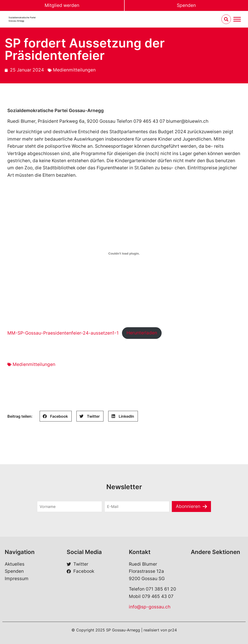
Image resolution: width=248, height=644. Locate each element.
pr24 (173, 630)
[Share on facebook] (56, 416)
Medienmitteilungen (74, 70)
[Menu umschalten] (237, 19)
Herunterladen (142, 333)
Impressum (17, 579)
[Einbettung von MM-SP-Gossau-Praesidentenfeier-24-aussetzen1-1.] (124, 253)
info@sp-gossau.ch (150, 607)
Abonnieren (188, 506)
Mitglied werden (62, 5)
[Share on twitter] (90, 416)
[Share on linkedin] (123, 416)
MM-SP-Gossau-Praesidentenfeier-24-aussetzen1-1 (63, 333)
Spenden (186, 5)
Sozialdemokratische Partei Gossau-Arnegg (22, 19)
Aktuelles (15, 564)
